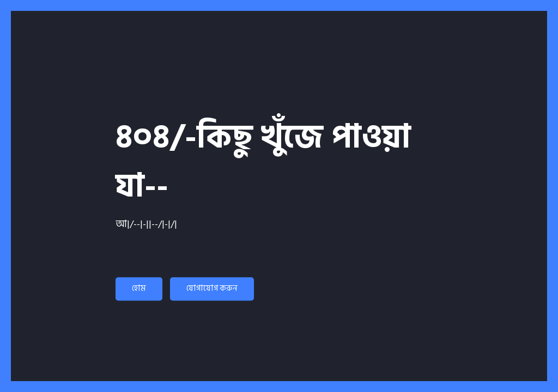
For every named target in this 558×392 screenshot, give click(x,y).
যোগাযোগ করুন (212, 288)
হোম (139, 288)
